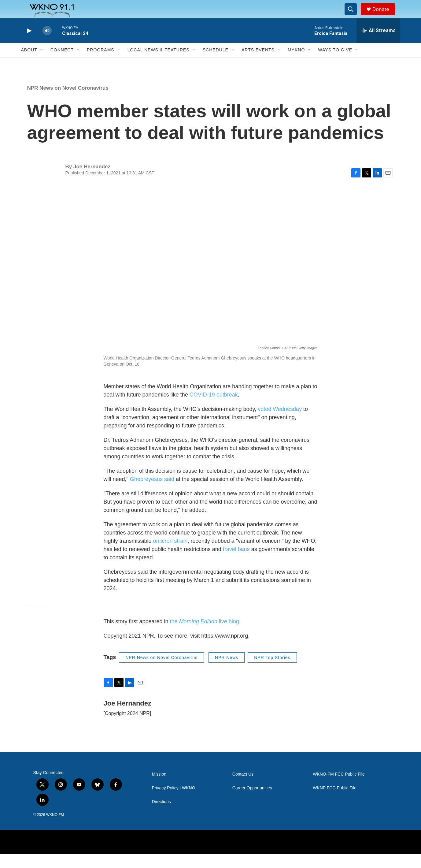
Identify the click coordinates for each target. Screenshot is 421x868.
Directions (161, 816)
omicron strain (170, 555)
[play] (29, 45)
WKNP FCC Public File (335, 802)
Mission (159, 788)
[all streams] (378, 44)
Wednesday (286, 423)
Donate (385, 16)
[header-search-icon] (354, 16)
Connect (62, 64)
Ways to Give (335, 64)
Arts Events (258, 64)
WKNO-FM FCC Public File (339, 788)
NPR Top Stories (272, 671)
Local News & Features (159, 64)
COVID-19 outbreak (214, 408)
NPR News (227, 671)
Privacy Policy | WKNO (174, 802)
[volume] (47, 45)
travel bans (236, 563)
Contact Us (243, 788)
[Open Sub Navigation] (42, 64)
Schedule (216, 64)
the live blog (205, 635)
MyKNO (296, 64)
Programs (101, 64)
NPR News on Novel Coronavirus (68, 102)
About (29, 64)
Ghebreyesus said (152, 493)
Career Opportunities (252, 802)
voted (264, 423)
